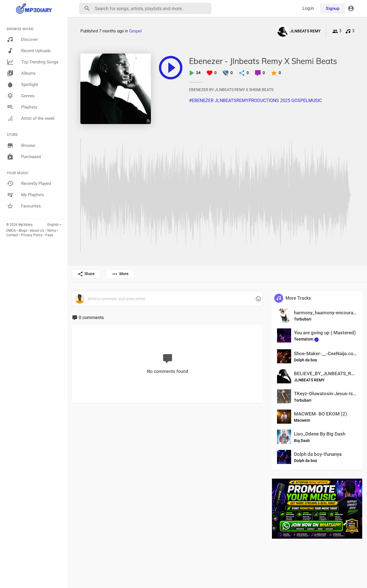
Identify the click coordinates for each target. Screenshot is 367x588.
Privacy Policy (32, 235)
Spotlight (22, 85)
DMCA (11, 231)
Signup (333, 8)
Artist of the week (31, 118)
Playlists (22, 107)
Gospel (135, 31)
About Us (37, 231)
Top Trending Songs (33, 62)
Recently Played (29, 184)
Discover (22, 39)
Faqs (49, 235)
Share (86, 274)
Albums (21, 73)
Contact (12, 235)
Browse (21, 145)
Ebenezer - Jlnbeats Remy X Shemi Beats (263, 61)
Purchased (24, 157)
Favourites (24, 206)
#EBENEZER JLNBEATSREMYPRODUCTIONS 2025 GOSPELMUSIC (255, 100)
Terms (51, 231)
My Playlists (25, 195)
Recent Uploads (29, 51)
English (53, 225)
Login (308, 8)
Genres (21, 96)
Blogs (23, 231)
